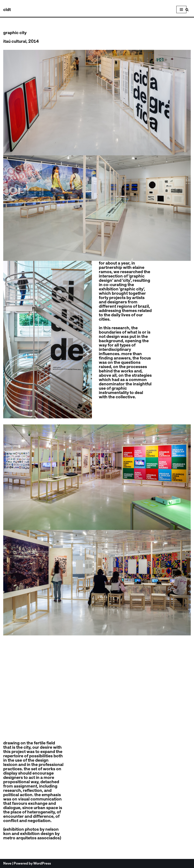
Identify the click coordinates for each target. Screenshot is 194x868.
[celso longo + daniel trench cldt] (7, 9)
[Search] (187, 10)
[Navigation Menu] (181, 9)
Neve (7, 863)
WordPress (42, 863)
